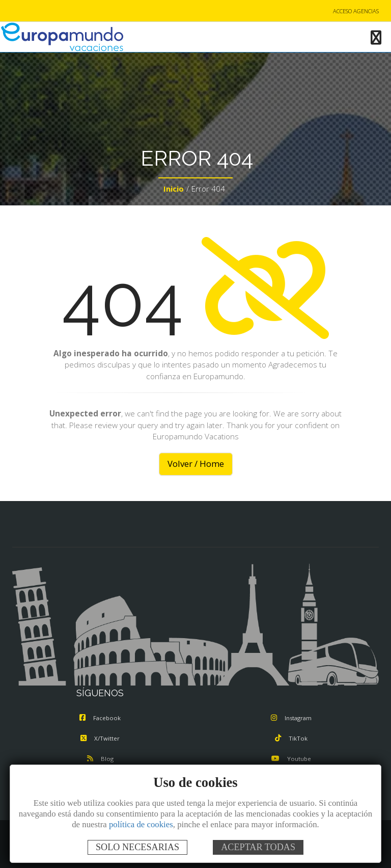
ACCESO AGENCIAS (356, 11)
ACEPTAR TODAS (258, 847)
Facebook (100, 718)
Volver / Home (196, 464)
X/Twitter (100, 738)
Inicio (174, 189)
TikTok (291, 738)
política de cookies (141, 824)
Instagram (291, 718)
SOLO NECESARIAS (137, 847)
